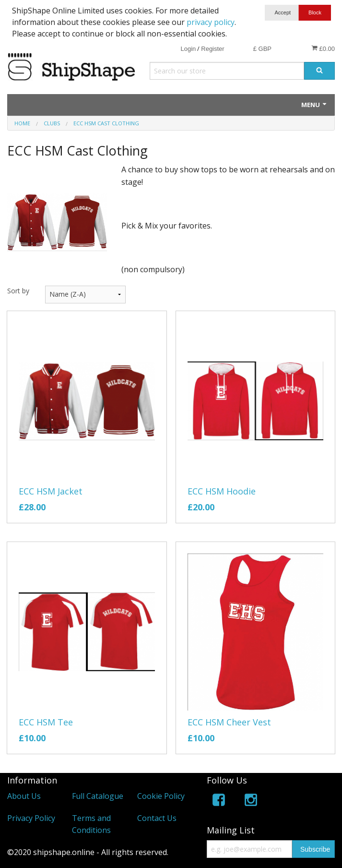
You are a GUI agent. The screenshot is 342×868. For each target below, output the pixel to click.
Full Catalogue (98, 796)
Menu (314, 105)
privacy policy (211, 22)
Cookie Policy (161, 796)
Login (188, 49)
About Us (24, 796)
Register (212, 49)
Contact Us (157, 818)
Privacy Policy (31, 818)
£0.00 (323, 48)
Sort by (18, 291)
